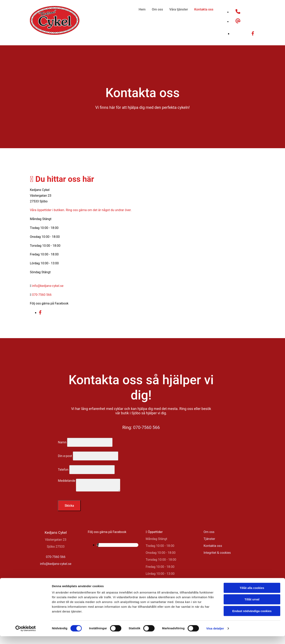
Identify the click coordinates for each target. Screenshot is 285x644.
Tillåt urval (252, 607)
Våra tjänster (179, 9)
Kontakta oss (204, 9)
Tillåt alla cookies (252, 596)
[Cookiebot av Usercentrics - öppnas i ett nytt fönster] (26, 636)
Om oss (159, 9)
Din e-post (65, 456)
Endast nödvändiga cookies (252, 619)
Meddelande (66, 481)
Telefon (63, 470)
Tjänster (209, 539)
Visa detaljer (215, 636)
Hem (144, 9)
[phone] (238, 12)
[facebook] (253, 34)
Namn (62, 442)
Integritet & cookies (217, 553)
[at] (238, 22)
